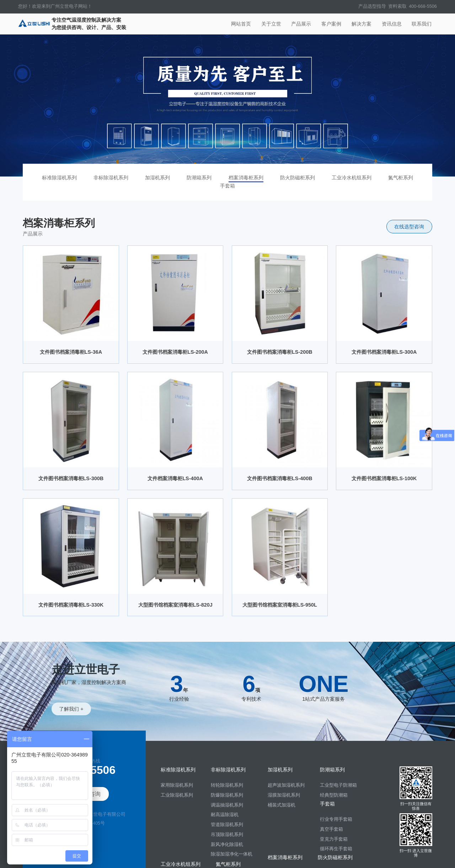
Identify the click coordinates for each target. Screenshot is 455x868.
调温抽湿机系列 (227, 805)
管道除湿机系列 (227, 825)
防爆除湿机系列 (227, 795)
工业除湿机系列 (177, 795)
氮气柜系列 (401, 178)
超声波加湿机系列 (286, 785)
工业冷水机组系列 (352, 178)
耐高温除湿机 (225, 815)
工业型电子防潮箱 (338, 785)
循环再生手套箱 (336, 849)
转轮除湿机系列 (227, 785)
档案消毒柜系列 (246, 178)
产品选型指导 (372, 6)
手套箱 (227, 186)
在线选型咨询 (409, 227)
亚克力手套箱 (334, 839)
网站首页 (241, 24)
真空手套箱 (331, 829)
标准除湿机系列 (59, 178)
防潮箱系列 (199, 178)
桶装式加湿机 (282, 805)
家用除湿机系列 (177, 785)
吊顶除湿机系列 (227, 835)
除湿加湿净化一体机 (232, 854)
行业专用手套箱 (336, 819)
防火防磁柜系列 (298, 178)
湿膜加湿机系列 (284, 795)
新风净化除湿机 (227, 845)
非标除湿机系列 (111, 178)
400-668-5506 (423, 6)
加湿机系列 (157, 178)
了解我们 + (71, 709)
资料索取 (397, 6)
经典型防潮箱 (334, 795)
